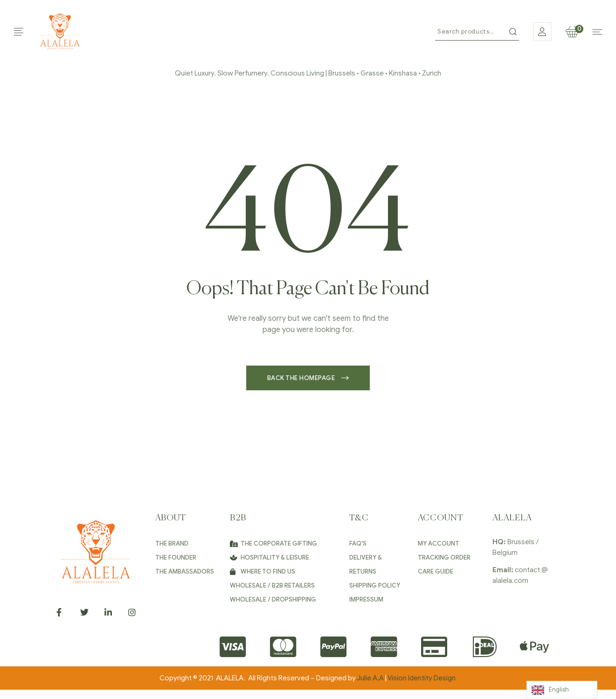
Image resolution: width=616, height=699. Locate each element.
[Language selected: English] (562, 690)
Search (513, 32)
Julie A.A (370, 678)
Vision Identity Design (422, 678)
